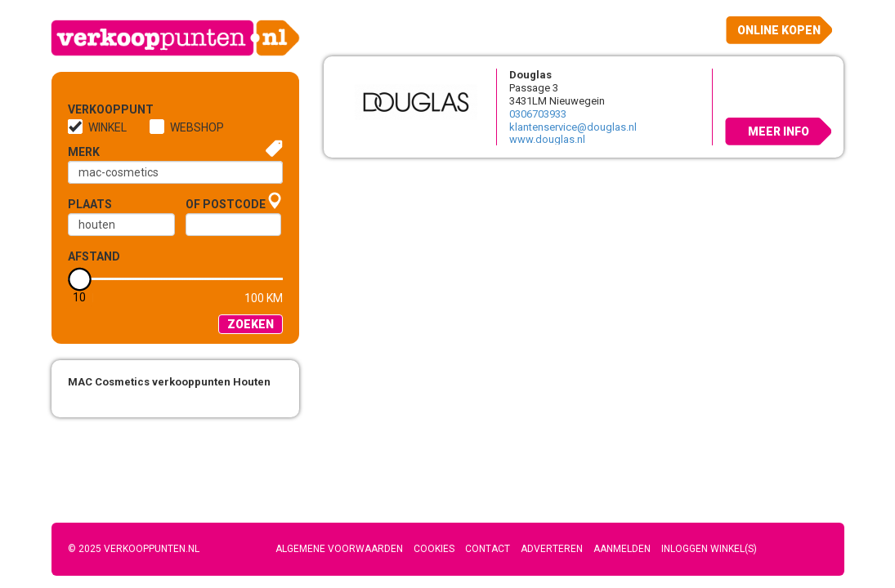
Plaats (90, 204)
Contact (488, 549)
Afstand (94, 256)
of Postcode (226, 204)
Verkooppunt (95, 109)
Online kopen (779, 30)
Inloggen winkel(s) (709, 549)
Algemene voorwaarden (339, 549)
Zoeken (251, 324)
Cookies (434, 549)
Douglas (530, 75)
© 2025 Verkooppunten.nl (134, 549)
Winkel (107, 127)
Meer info (779, 131)
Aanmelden (622, 549)
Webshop (197, 127)
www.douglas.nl (547, 139)
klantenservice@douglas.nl (573, 127)
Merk (84, 152)
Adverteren (552, 549)
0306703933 (538, 114)
